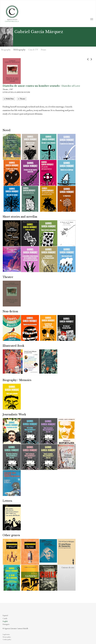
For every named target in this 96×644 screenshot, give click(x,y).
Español (5, 615)
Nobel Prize (10, 99)
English (5, 621)
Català (5, 618)
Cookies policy (7, 639)
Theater (22, 99)
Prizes (43, 50)
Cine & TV (33, 50)
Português (6, 624)
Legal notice (6, 634)
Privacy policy (7, 637)
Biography (6, 50)
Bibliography (19, 50)
